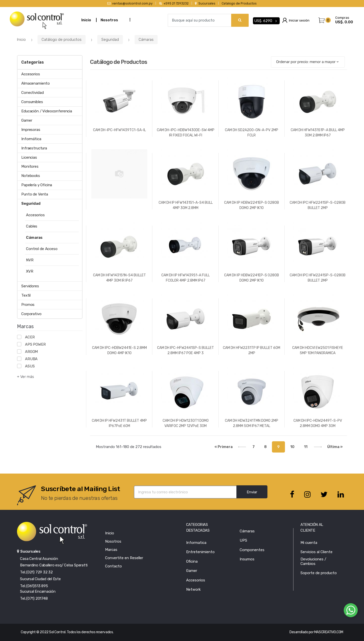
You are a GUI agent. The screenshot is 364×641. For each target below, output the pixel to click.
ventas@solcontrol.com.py (130, 3)
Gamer (27, 120)
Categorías (32, 62)
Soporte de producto (319, 573)
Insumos (247, 559)
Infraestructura (34, 148)
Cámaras (146, 40)
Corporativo (31, 314)
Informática (31, 139)
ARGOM (31, 352)
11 (306, 447)
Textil (26, 295)
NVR (30, 260)
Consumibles (32, 102)
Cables (32, 226)
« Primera (224, 447)
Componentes (252, 550)
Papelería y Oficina (37, 185)
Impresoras (31, 130)
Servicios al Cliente (316, 552)
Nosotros (109, 20)
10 (292, 447)
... (128, 20)
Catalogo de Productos (239, 3)
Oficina (192, 561)
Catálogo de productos (62, 40)
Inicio (86, 20)
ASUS (30, 366)
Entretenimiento (200, 552)
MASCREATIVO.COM (329, 632)
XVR (30, 271)
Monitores (30, 166)
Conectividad (32, 93)
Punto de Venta (35, 194)
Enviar (252, 492)
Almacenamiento (36, 83)
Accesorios (31, 74)
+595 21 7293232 (174, 3)
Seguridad (110, 40)
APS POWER (35, 344)
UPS (243, 540)
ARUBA (31, 359)
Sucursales (205, 3)
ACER (30, 337)
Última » (335, 447)
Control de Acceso (42, 249)
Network (193, 589)
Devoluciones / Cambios (313, 561)
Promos (28, 305)
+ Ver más (26, 377)
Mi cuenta (309, 543)
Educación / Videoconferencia (47, 111)
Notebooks (31, 176)
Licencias (29, 157)
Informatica (196, 543)
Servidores (30, 286)
